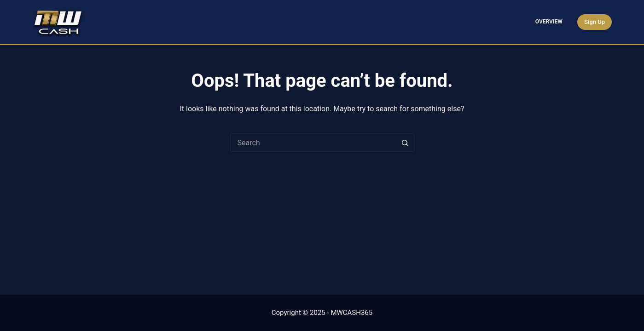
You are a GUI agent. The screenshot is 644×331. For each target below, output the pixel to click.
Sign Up (595, 22)
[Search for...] (313, 143)
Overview (549, 22)
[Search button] (405, 143)
